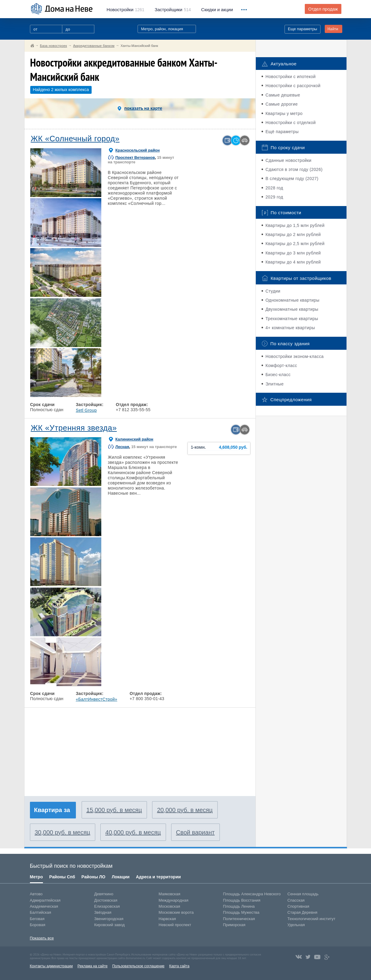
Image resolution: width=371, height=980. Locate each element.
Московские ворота (176, 912)
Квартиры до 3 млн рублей (293, 253)
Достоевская (106, 900)
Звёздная (103, 912)
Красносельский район (138, 150)
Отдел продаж (323, 9)
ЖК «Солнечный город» (75, 139)
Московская (169, 906)
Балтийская (41, 912)
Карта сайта (179, 966)
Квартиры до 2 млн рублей (293, 234)
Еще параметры (303, 29)
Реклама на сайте (93, 966)
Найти (333, 29)
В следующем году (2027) (292, 179)
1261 (126, 10)
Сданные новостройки (288, 160)
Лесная (122, 447)
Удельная (296, 925)
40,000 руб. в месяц (133, 832)
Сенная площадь (303, 894)
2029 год (274, 197)
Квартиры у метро (284, 113)
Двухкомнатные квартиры (292, 309)
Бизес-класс (278, 375)
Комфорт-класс (281, 365)
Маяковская (170, 894)
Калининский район (135, 439)
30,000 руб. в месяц (63, 832)
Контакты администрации (51, 966)
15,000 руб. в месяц (114, 810)
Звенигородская (109, 919)
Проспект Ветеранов (135, 157)
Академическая (44, 906)
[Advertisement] (77, 749)
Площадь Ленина (239, 906)
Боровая (38, 925)
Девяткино (104, 894)
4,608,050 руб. (233, 447)
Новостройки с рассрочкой (293, 86)
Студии (273, 291)
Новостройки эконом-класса (295, 356)
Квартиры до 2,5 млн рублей (295, 244)
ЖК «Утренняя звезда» (74, 428)
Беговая (37, 919)
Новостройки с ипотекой (291, 77)
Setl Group (86, 410)
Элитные (275, 384)
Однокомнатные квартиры (293, 300)
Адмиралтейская (45, 900)
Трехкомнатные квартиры (292, 319)
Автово (36, 894)
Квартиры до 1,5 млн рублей (295, 225)
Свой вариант (195, 832)
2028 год (274, 188)
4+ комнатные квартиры (290, 328)
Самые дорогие (282, 104)
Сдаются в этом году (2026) (294, 169)
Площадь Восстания (242, 900)
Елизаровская (107, 906)
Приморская (234, 925)
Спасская (296, 900)
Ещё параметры (282, 132)
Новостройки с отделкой (291, 123)
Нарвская (167, 919)
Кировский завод (110, 925)
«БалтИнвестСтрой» (97, 699)
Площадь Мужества (241, 912)
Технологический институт (312, 919)
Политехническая (239, 919)
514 (173, 10)
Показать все (42, 938)
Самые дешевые (283, 95)
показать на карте (140, 108)
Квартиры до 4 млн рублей (293, 262)
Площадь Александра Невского (252, 894)
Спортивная (298, 906)
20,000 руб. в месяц (185, 810)
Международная (174, 900)
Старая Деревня (303, 912)
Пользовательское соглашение (138, 966)
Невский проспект (175, 925)
